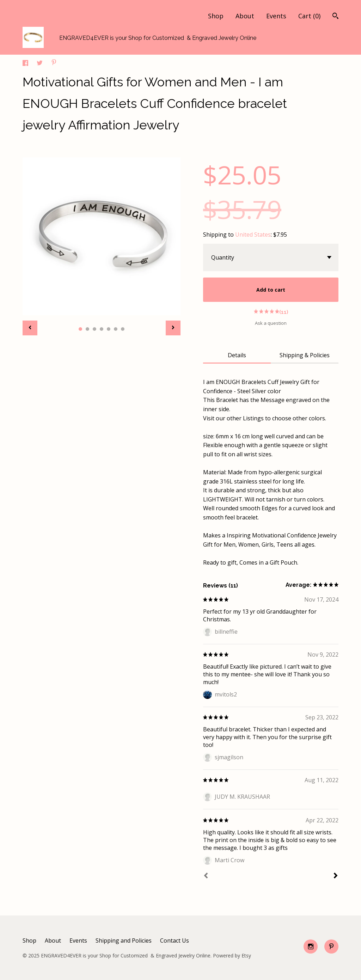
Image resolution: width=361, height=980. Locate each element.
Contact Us (175, 941)
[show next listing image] (173, 328)
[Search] (335, 17)
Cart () (309, 16)
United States (253, 235)
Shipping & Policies (305, 355)
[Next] (336, 876)
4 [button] (102, 329)
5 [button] (109, 329)
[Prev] (206, 876)
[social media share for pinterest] (54, 63)
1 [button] (80, 329)
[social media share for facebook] (26, 64)
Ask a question (271, 323)
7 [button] (123, 329)
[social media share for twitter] (40, 64)
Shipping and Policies (124, 941)
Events (276, 16)
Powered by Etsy (232, 955)
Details (237, 355)
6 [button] (116, 329)
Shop (216, 16)
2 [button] (87, 329)
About (245, 16)
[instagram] (311, 946)
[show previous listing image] (30, 328)
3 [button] (94, 329)
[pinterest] (331, 946)
